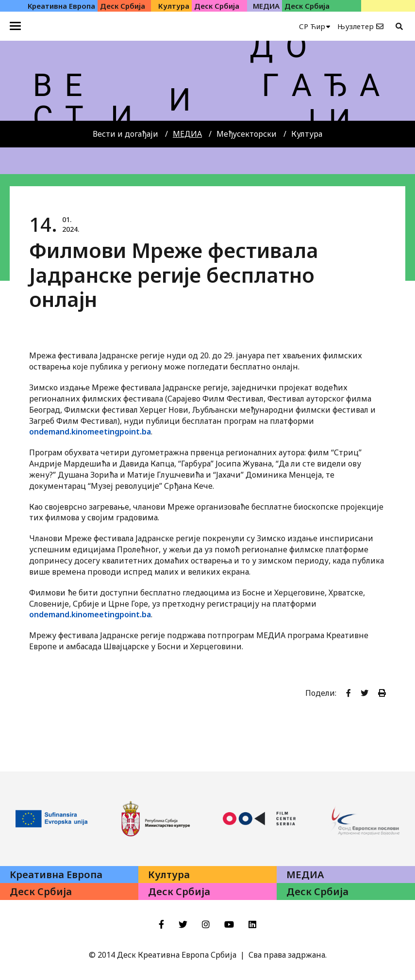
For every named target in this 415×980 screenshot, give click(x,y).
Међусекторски (247, 134)
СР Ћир (312, 26)
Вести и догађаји (125, 134)
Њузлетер (356, 26)
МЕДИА (187, 134)
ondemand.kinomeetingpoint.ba (90, 432)
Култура (307, 134)
